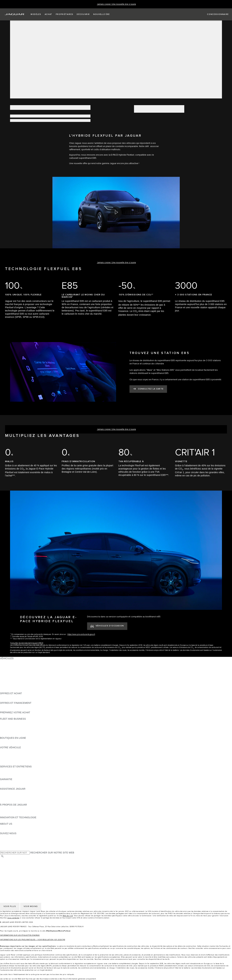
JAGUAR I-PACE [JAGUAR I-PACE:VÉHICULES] (9, 668)
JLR (2, 827)
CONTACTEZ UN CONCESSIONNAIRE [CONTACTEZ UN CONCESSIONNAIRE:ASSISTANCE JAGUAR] (21, 802)
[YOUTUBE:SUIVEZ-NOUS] (7, 843)
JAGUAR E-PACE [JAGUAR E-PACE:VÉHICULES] (10, 665)
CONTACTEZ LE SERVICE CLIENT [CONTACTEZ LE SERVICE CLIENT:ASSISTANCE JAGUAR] (19, 798)
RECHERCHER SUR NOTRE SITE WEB (52, 853)
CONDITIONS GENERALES (15, 873)
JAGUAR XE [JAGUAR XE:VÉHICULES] (7, 674)
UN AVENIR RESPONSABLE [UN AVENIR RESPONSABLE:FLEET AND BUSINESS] (16, 728)
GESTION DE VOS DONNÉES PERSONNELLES (27, 866)
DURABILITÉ (7, 830)
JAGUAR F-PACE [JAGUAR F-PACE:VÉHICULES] (10, 662)
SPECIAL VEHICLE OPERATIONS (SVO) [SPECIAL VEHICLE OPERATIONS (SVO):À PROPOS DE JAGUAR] (22, 811)
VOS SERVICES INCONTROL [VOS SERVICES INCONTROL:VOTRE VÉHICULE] (16, 757)
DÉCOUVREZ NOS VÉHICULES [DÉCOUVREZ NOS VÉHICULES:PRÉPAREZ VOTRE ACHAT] (18, 716)
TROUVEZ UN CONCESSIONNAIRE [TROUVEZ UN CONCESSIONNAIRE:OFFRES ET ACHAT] (20, 700)
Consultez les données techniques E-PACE (27, 643)
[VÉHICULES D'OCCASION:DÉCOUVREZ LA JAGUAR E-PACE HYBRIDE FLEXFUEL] (107, 626)
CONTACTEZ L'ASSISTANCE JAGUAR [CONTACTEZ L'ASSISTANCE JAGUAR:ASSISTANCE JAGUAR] (21, 795)
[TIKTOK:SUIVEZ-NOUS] (6, 840)
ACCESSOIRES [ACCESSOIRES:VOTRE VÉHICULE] (9, 754)
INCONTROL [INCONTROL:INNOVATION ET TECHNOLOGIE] (7, 821)
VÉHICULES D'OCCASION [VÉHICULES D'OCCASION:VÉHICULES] (15, 684)
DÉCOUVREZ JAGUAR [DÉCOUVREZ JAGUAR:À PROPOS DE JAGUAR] (13, 808)
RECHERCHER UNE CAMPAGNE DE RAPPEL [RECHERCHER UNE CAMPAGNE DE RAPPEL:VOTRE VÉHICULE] (25, 763)
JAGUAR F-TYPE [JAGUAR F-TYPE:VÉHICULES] (9, 671)
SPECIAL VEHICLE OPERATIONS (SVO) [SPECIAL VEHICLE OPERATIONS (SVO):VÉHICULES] (22, 681)
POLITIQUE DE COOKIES (14, 869)
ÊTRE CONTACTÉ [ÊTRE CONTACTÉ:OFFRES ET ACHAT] (10, 697)
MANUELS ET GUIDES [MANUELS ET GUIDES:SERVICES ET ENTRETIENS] (13, 773)
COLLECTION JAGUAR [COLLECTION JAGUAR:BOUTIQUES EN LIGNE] (13, 744)
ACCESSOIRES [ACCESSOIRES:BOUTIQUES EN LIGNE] (9, 741)
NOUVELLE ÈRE (9, 690)
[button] (36, 14)
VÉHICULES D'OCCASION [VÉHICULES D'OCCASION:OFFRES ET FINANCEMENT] (15, 706)
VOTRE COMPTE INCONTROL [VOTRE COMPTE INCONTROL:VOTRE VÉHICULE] (17, 760)
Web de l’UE (68, 916)
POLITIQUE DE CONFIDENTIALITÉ (19, 863)
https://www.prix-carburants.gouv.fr (81, 634)
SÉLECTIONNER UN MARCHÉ (17, 860)
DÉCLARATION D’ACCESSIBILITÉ (19, 879)
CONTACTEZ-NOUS (11, 876)
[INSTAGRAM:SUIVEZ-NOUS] (8, 837)
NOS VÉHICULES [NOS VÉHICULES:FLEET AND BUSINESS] (10, 725)
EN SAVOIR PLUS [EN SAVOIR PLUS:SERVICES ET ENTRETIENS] (10, 770)
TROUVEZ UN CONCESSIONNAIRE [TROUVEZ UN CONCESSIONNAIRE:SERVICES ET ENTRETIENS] (20, 776)
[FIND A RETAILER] (215, 14)
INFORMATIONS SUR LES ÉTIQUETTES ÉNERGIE (20, 935)
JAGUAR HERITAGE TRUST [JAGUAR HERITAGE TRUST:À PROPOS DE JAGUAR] (16, 814)
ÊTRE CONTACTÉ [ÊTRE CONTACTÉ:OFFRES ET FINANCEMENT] (10, 709)
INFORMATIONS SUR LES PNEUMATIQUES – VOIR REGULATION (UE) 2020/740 (33, 940)
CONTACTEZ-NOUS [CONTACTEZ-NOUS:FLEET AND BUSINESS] (11, 735)
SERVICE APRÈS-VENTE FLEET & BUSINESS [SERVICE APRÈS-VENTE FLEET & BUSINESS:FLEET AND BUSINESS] (26, 732)
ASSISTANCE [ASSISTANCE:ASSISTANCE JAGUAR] (8, 792)
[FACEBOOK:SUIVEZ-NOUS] (8, 846)
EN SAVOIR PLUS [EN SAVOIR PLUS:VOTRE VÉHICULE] (10, 751)
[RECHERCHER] (2, 856)
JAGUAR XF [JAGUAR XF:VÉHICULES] (7, 677)
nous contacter (13, 918)
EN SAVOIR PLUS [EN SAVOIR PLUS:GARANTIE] (10, 782)
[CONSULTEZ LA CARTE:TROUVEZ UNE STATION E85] (148, 389)
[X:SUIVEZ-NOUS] (2, 849)
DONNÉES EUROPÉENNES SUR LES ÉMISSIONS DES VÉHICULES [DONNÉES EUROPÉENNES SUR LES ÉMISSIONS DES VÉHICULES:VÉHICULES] (38, 687)
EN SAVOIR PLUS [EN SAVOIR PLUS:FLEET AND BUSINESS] (10, 722)
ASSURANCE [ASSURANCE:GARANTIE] (7, 786)
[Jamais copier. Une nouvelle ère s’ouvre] (117, 4)
